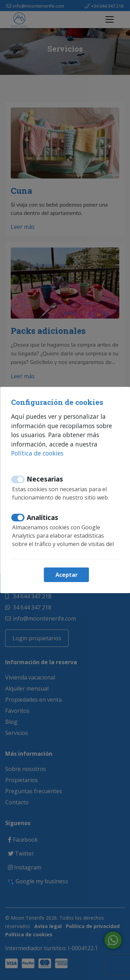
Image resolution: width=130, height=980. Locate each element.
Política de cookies (37, 453)
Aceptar (67, 575)
